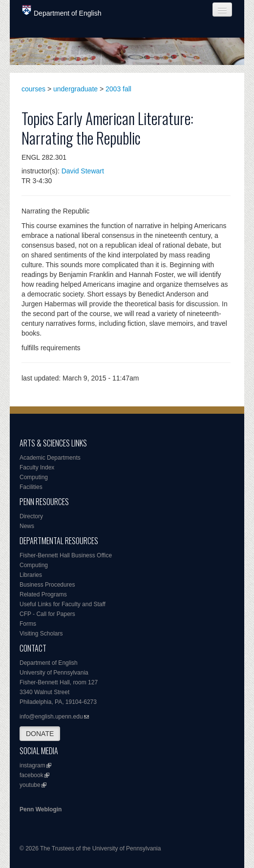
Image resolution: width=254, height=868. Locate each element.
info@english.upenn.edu (51, 717)
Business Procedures (47, 585)
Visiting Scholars (41, 634)
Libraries (31, 575)
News (27, 526)
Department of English (62, 11)
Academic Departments (50, 458)
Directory (31, 516)
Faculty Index (37, 467)
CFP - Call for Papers (47, 614)
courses (33, 89)
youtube (30, 785)
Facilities (31, 487)
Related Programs (43, 594)
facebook (32, 775)
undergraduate (75, 89)
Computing (34, 477)
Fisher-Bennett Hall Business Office (66, 555)
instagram (32, 765)
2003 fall (118, 89)
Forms (28, 624)
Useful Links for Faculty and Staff (63, 604)
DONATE (40, 734)
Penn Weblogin (41, 809)
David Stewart (83, 171)
